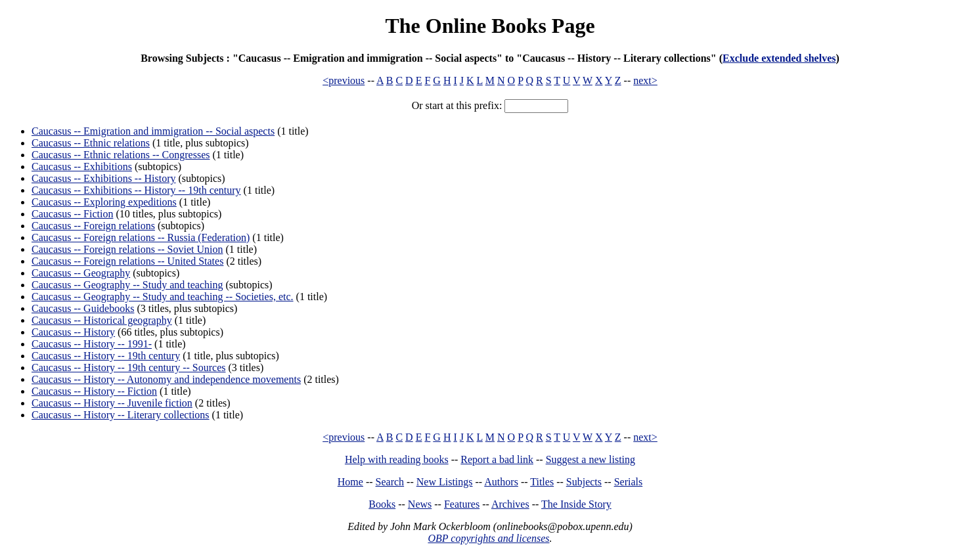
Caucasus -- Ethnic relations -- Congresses (121, 155)
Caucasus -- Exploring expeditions (104, 202)
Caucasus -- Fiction (72, 214)
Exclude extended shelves (779, 58)
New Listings (445, 482)
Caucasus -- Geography (81, 273)
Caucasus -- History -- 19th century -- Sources (128, 367)
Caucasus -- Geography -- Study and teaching (127, 285)
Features (462, 504)
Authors (501, 482)
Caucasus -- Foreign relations (93, 226)
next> (645, 80)
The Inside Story (576, 504)
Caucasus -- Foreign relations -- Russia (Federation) (141, 237)
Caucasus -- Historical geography (102, 320)
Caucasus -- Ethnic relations (91, 143)
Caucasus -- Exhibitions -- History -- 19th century (136, 190)
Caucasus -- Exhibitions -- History (104, 178)
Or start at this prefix (456, 105)
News (420, 504)
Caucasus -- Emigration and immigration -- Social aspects (153, 131)
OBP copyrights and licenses (488, 538)
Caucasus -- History (73, 332)
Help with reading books (397, 459)
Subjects (584, 482)
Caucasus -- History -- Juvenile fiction (112, 403)
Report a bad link (497, 459)
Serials (629, 482)
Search (390, 482)
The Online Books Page (490, 26)
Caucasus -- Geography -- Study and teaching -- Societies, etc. (163, 297)
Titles (542, 482)
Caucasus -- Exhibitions (82, 166)
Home (350, 482)
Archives (510, 504)
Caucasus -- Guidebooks (83, 308)
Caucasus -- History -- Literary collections (121, 415)
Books (382, 504)
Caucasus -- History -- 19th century (106, 356)
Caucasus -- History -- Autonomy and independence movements (166, 379)
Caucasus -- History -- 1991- (92, 344)
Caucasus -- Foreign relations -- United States (127, 261)
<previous (344, 80)
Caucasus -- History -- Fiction (94, 391)
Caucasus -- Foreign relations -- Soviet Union (127, 249)
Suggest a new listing (590, 459)
